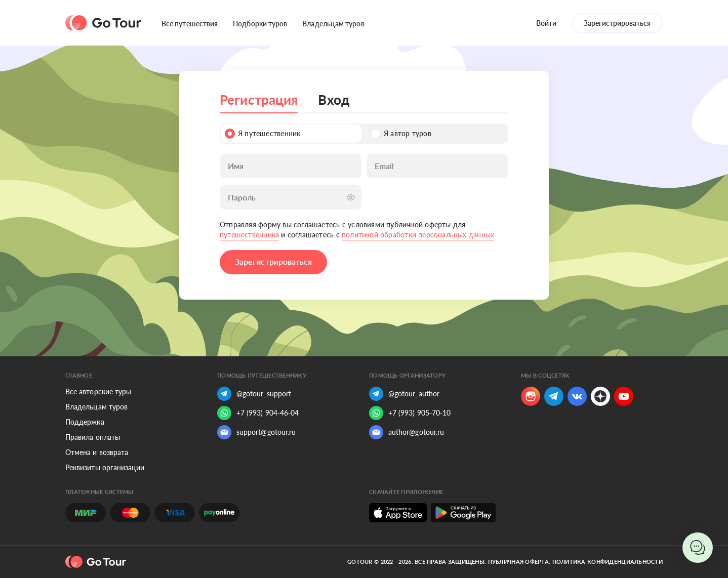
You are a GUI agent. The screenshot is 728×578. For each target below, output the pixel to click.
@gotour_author (404, 394)
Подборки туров (260, 24)
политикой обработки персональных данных (418, 235)
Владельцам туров (333, 24)
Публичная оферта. (519, 562)
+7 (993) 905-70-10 (410, 413)
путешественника (249, 235)
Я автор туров (401, 134)
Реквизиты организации (105, 467)
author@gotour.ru (407, 432)
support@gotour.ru (256, 432)
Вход (334, 100)
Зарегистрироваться (617, 23)
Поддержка (85, 422)
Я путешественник (262, 134)
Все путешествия (190, 24)
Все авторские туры (98, 391)
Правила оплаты (93, 437)
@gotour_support (254, 394)
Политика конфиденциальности (608, 562)
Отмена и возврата (97, 452)
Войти (546, 23)
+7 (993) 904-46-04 (258, 413)
